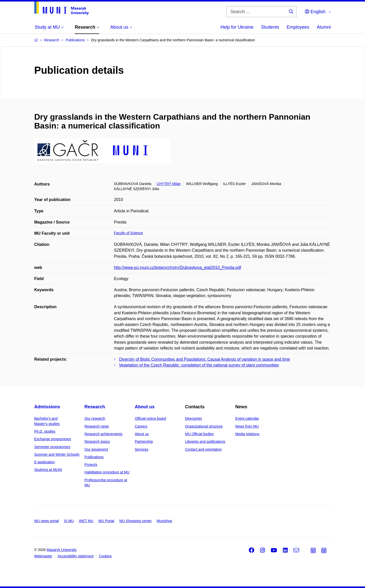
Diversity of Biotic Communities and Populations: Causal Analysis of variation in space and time (205, 359)
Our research (95, 418)
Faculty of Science (129, 233)
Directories (194, 418)
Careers (141, 426)
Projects (91, 465)
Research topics (97, 442)
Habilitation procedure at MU (107, 472)
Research (95, 407)
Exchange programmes (53, 439)
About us (145, 407)
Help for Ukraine (237, 27)
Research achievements (103, 434)
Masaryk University (62, 550)
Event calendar (247, 418)
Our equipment (96, 449)
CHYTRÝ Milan (169, 184)
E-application (44, 462)
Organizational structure (204, 426)
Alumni (324, 27)
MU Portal (106, 521)
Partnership (144, 442)
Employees (298, 27)
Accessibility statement (76, 556)
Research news (97, 426)
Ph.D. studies (45, 431)
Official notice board (150, 418)
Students (270, 27)
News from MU (247, 426)
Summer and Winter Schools (57, 454)
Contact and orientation (203, 449)
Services (142, 449)
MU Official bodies (199, 434)
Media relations (247, 434)
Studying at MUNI (48, 470)
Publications (94, 457)
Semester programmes (52, 447)
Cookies (105, 556)
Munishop (164, 521)
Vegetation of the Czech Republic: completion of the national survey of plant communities (199, 365)
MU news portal (47, 521)
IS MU (69, 521)
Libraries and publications (205, 442)
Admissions (47, 407)
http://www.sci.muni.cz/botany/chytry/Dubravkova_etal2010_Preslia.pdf (178, 268)
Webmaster (43, 556)
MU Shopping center (136, 521)
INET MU (86, 521)
